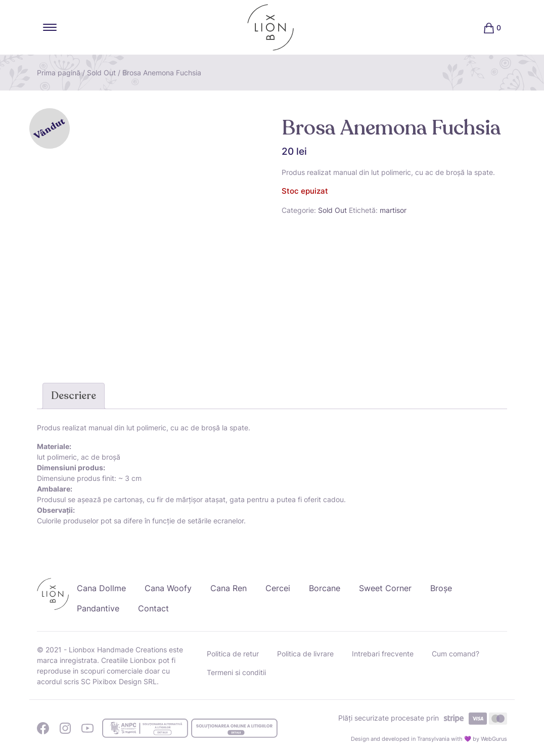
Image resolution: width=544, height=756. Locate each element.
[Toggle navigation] (50, 27)
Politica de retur (233, 654)
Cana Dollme (101, 588)
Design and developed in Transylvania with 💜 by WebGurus (429, 739)
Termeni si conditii (236, 672)
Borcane (325, 588)
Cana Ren (229, 588)
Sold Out (101, 73)
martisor (393, 210)
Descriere (74, 396)
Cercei (278, 588)
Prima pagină (59, 73)
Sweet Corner (385, 588)
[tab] (74, 396)
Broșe (441, 588)
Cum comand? (456, 654)
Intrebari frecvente (383, 654)
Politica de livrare (305, 654)
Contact (153, 608)
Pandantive (98, 608)
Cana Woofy (168, 588)
